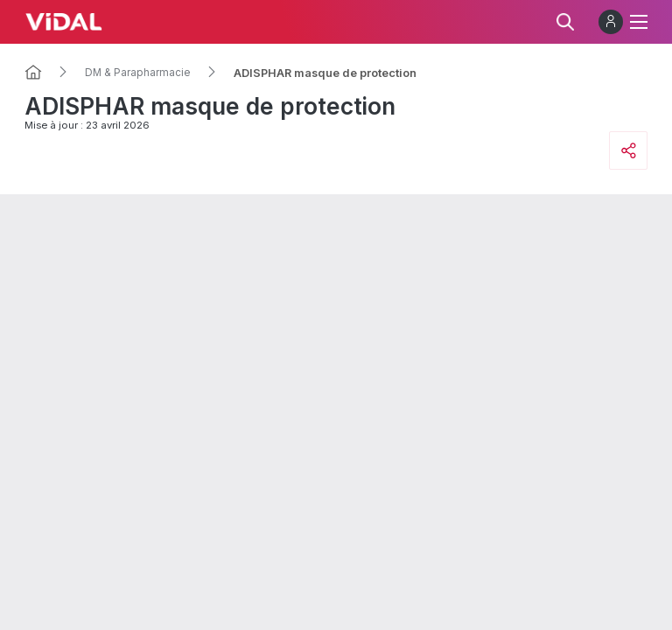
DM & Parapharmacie (138, 73)
